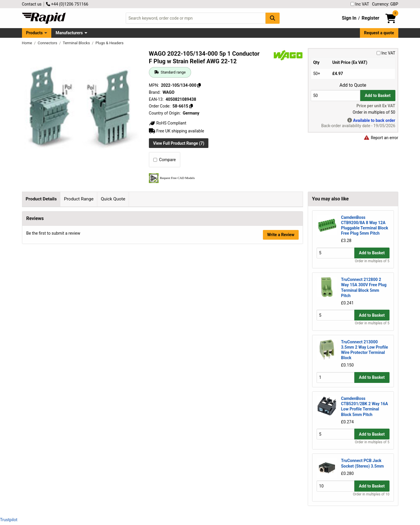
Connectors (48, 43)
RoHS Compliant (168, 123)
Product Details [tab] (41, 199)
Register (370, 18)
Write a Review (281, 486)
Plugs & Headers (110, 43)
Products (34, 33)
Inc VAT (360, 4)
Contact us (32, 4)
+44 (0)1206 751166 (67, 4)
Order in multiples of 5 (372, 261)
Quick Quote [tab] (113, 199)
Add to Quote (353, 85)
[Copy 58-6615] (191, 106)
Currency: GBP (385, 4)
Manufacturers (69, 33)
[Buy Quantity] (335, 95)
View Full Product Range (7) (179, 143)
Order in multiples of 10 (371, 494)
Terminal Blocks (77, 43)
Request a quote (379, 33)
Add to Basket (378, 96)
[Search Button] (273, 18)
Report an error (381, 138)
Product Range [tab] (79, 199)
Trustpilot (9, 520)
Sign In (349, 18)
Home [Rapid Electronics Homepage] (28, 43)
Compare (165, 160)
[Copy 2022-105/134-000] (199, 85)
